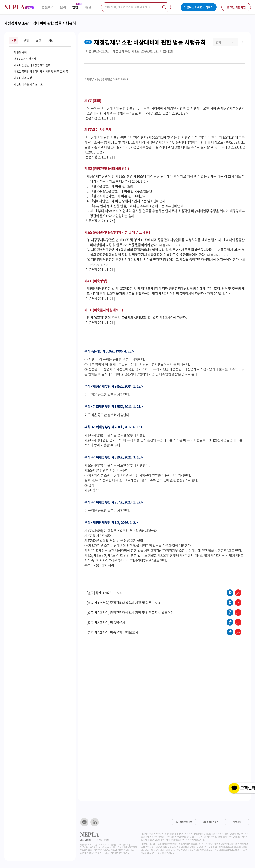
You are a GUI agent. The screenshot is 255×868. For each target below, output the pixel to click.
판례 (63, 7)
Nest (88, 7)
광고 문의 (237, 822)
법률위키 (48, 7)
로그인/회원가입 (236, 7)
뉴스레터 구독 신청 (184, 822)
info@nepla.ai (105, 847)
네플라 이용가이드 (211, 822)
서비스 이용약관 (86, 840)
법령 (75, 7)
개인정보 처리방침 (102, 840)
